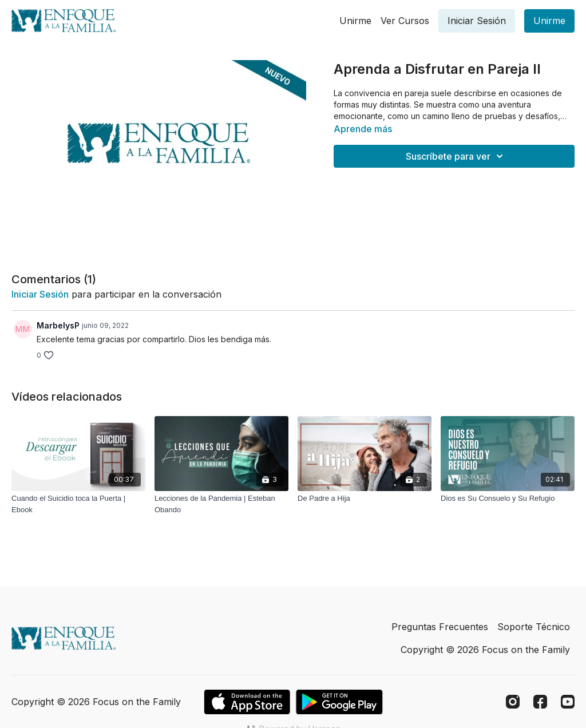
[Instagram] (513, 702)
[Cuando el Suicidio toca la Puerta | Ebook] (78, 504)
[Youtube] (568, 702)
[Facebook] (540, 702)
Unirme (355, 21)
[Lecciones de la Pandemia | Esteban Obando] (221, 504)
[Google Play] (339, 702)
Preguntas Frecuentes (440, 627)
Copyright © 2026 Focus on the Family (485, 650)
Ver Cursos (405, 21)
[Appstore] (247, 702)
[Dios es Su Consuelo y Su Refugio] (508, 498)
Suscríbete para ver (456, 156)
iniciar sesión (40, 294)
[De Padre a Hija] (365, 498)
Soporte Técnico (534, 627)
